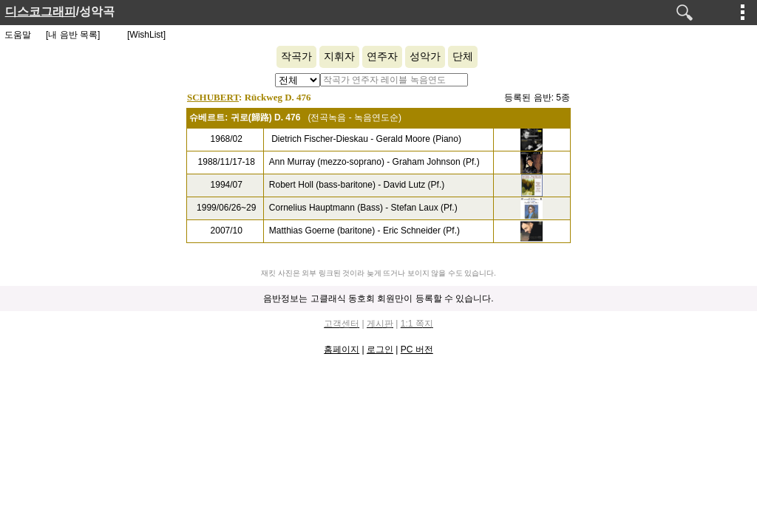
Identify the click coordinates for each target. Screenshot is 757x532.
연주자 (382, 57)
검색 (685, 13)
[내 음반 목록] (73, 35)
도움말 (18, 35)
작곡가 (296, 57)
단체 (463, 57)
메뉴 (743, 12)
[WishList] (146, 35)
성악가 (425, 57)
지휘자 (339, 57)
